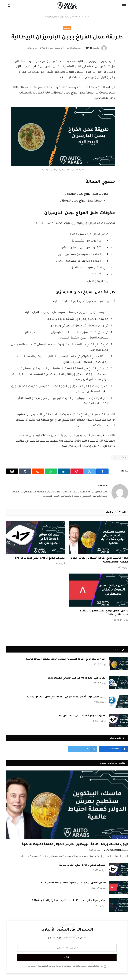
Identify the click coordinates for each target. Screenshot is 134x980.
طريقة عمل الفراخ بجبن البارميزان (81, 201)
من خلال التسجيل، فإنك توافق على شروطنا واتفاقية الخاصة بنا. (67, 966)
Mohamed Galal (112, 850)
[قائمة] (124, 6)
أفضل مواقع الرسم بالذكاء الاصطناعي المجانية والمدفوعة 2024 (69, 901)
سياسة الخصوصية (46, 966)
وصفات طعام (120, 458)
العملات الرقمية (120, 837)
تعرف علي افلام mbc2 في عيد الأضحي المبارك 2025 (77, 678)
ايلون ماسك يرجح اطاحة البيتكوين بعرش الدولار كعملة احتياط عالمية (99, 560)
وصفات (87, 17)
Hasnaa (88, 48)
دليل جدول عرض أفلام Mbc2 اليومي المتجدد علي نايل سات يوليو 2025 (66, 697)
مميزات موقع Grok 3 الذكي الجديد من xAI (40, 558)
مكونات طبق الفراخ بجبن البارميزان (87, 194)
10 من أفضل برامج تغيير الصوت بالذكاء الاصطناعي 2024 (104, 613)
